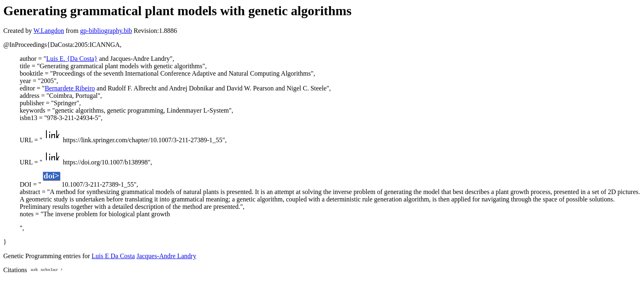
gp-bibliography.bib (106, 31)
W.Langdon (49, 31)
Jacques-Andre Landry (166, 256)
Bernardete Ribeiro (70, 88)
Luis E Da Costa (113, 256)
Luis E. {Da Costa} (72, 59)
